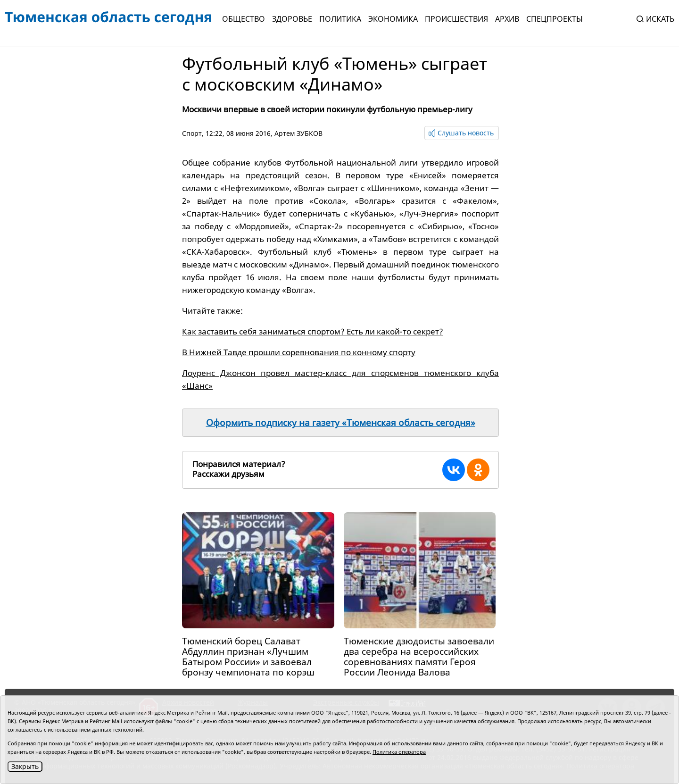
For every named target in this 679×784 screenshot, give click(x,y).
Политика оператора (399, 752)
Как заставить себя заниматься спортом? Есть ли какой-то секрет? (313, 331)
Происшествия (456, 19)
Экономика (393, 19)
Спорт (192, 133)
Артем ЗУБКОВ (298, 133)
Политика (340, 19)
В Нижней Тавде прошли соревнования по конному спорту (299, 352)
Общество (244, 19)
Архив (507, 19)
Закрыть (25, 766)
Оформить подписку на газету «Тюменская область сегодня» (341, 423)
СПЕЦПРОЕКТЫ (555, 19)
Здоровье (292, 19)
